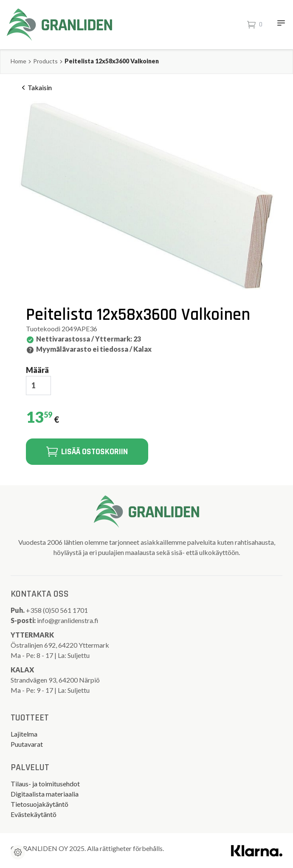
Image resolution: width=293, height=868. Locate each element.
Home (18, 61)
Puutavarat (27, 744)
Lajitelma (24, 734)
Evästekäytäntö (34, 814)
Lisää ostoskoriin (87, 452)
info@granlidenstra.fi (68, 620)
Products (45, 61)
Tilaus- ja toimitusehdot (45, 784)
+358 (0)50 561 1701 (58, 610)
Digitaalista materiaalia (45, 794)
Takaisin (35, 88)
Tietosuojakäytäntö (39, 804)
